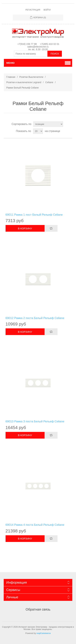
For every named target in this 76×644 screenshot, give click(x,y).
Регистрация (33, 10)
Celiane (49, 82)
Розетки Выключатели (31, 77)
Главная (11, 77)
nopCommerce (44, 633)
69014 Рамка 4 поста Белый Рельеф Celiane (35, 525)
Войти (47, 10)
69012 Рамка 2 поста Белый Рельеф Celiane (35, 318)
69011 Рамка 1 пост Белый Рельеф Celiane (34, 215)
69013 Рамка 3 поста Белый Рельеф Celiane (35, 421)
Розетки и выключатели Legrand (24, 82)
